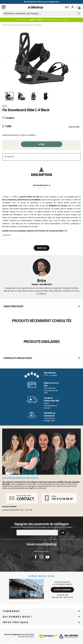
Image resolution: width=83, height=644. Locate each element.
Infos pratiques (16, 622)
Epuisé (41, 144)
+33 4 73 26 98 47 (62, 499)
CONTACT (25, 499)
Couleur (8, 118)
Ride (5, 106)
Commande (11, 611)
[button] (41, 307)
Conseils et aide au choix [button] (42, 358)
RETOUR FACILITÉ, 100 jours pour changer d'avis (41, 2)
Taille (7, 126)
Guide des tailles (74, 127)
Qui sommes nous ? (18, 617)
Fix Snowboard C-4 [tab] (41, 185)
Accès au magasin (62, 590)
